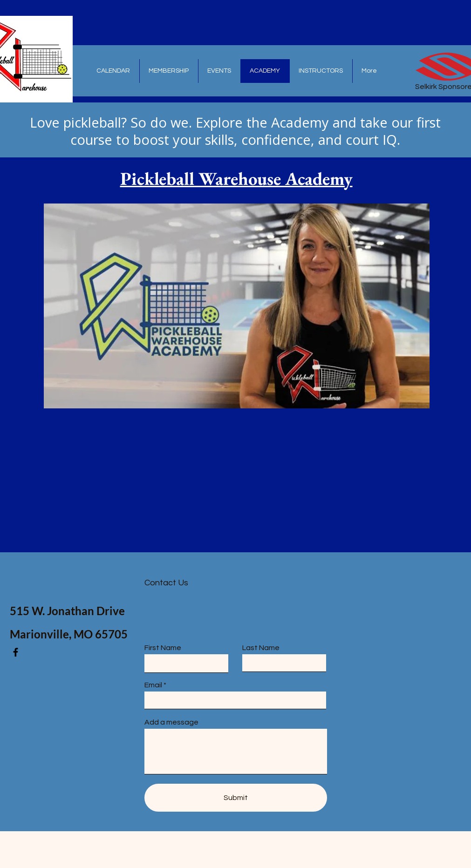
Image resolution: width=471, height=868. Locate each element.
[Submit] (236, 798)
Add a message (171, 722)
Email (153, 685)
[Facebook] (16, 652)
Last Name (261, 648)
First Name (163, 648)
